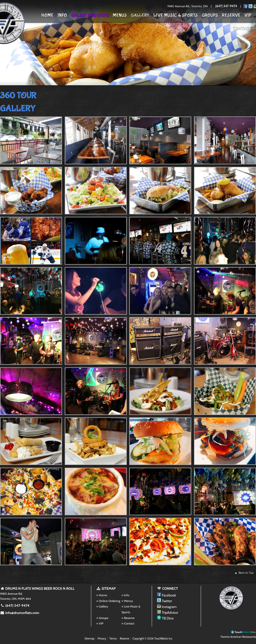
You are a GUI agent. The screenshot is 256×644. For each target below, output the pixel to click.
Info (62, 15)
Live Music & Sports (176, 15)
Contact (242, 28)
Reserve (231, 15)
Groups (210, 15)
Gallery (140, 15)
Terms (113, 638)
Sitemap (89, 638)
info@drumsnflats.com (20, 613)
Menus (120, 15)
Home (47, 15)
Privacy (102, 638)
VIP (248, 15)
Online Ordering (90, 15)
